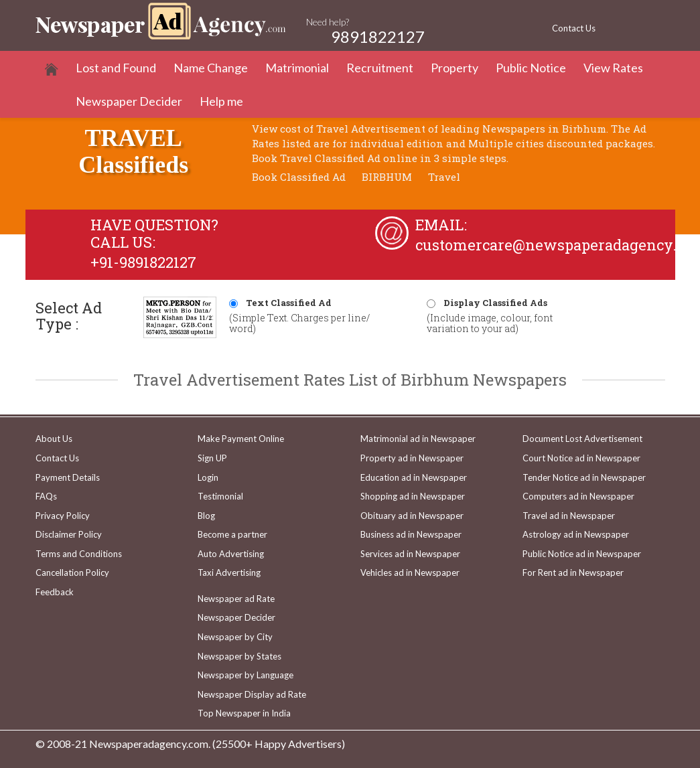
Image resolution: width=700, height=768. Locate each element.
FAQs (46, 496)
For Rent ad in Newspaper (573, 572)
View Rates (613, 68)
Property (454, 68)
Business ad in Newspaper (411, 534)
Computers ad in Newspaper (578, 496)
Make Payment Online (241, 439)
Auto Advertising (231, 554)
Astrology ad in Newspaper (576, 534)
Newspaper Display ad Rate (252, 694)
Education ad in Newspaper (414, 477)
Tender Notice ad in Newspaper (584, 477)
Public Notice (531, 68)
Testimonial (220, 496)
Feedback (55, 592)
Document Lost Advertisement (582, 439)
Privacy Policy (63, 516)
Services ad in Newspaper (410, 554)
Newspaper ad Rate (236, 599)
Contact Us (574, 28)
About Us (54, 439)
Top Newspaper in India (244, 713)
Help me (221, 101)
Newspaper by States (239, 656)
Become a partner (232, 534)
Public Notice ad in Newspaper (582, 554)
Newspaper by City (235, 637)
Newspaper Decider (129, 101)
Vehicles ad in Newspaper (410, 572)
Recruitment (380, 68)
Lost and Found (116, 68)
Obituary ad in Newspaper (412, 516)
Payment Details (68, 477)
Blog (206, 516)
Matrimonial (297, 68)
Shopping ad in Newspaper (413, 496)
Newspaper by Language (246, 675)
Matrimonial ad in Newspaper (418, 439)
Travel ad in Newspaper (569, 516)
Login (208, 477)
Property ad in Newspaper (412, 458)
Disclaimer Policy (69, 534)
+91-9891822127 (143, 262)
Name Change (211, 68)
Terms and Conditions (79, 554)
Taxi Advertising (229, 572)
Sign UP (212, 458)
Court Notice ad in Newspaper (581, 458)
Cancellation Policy (72, 572)
